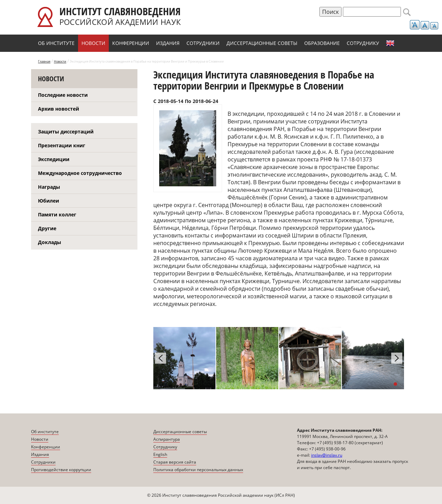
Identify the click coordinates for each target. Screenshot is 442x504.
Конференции (131, 43)
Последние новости (63, 95)
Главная (44, 61)
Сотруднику (363, 43)
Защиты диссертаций (66, 132)
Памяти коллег (57, 214)
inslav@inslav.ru (327, 455)
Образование (322, 43)
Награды (49, 187)
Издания (168, 43)
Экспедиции (54, 159)
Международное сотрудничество (80, 173)
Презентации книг (62, 145)
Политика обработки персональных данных (198, 470)
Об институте (56, 43)
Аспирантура (167, 439)
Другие (47, 228)
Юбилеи (49, 201)
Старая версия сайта (175, 462)
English (390, 43)
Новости (93, 43)
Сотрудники (203, 43)
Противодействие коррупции (61, 470)
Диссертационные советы (262, 43)
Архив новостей (59, 109)
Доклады (50, 242)
